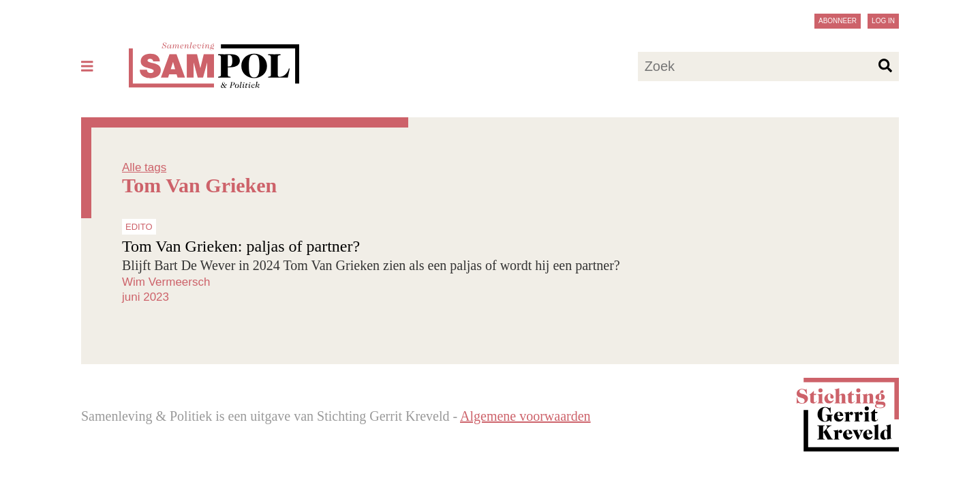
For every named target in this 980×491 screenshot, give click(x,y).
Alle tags (144, 167)
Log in (883, 21)
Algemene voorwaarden (525, 416)
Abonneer (838, 21)
